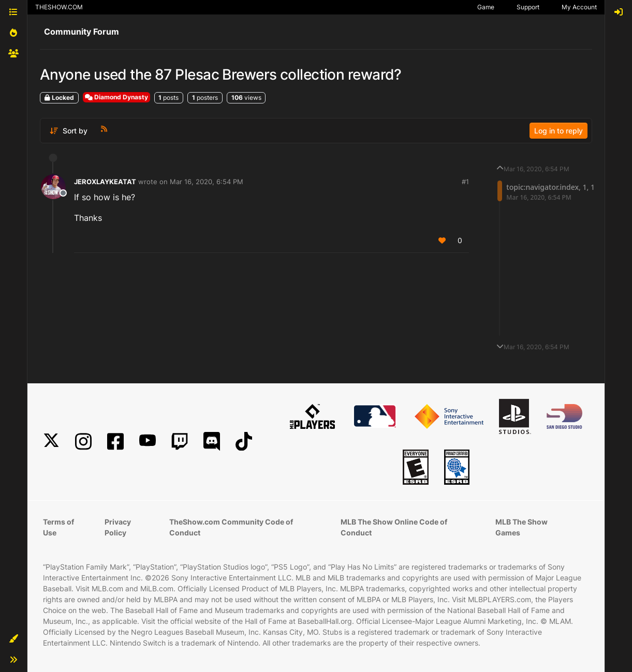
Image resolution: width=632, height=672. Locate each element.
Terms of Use (58, 527)
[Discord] (212, 442)
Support (528, 7)
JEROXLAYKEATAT (105, 182)
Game (486, 7)
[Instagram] (83, 442)
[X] (51, 442)
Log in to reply (558, 131)
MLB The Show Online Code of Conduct (394, 527)
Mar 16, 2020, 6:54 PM (207, 182)
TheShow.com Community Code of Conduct (231, 527)
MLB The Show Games (521, 527)
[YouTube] (148, 442)
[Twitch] (180, 442)
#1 (465, 182)
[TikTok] (244, 442)
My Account (579, 7)
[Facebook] (115, 442)
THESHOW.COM (59, 7)
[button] (13, 639)
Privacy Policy (118, 527)
